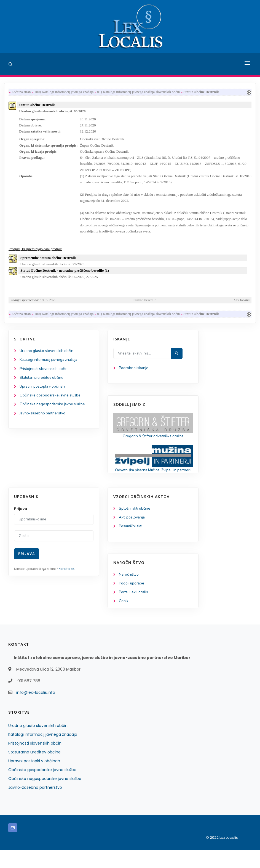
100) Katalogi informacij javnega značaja (64, 92)
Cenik (124, 619)
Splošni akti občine (135, 524)
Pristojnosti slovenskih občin (44, 377)
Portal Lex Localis (134, 609)
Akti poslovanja (132, 534)
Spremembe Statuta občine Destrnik (48, 264)
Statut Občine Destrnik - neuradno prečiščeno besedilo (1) (65, 278)
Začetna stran (21, 92)
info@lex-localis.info (36, 710)
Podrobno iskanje (134, 376)
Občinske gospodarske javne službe (51, 405)
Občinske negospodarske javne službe (53, 414)
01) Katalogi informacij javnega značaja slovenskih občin (139, 92)
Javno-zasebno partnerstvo (43, 423)
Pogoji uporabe (132, 600)
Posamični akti (131, 543)
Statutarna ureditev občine (43, 387)
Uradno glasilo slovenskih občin (47, 359)
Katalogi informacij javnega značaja (50, 368)
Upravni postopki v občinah (43, 396)
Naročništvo (129, 591)
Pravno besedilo (145, 307)
